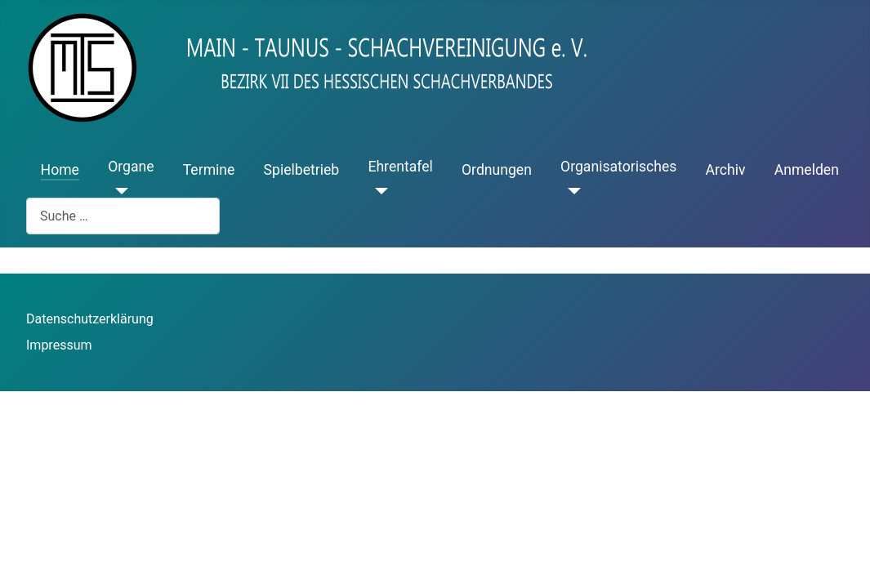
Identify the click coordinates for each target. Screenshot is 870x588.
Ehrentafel (400, 167)
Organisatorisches (618, 167)
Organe (131, 167)
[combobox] (123, 216)
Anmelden (807, 170)
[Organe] (118, 191)
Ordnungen (497, 170)
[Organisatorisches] (571, 191)
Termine (209, 170)
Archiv (726, 170)
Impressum (59, 345)
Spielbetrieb (302, 170)
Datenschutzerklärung (90, 319)
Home (60, 170)
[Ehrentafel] (378, 191)
